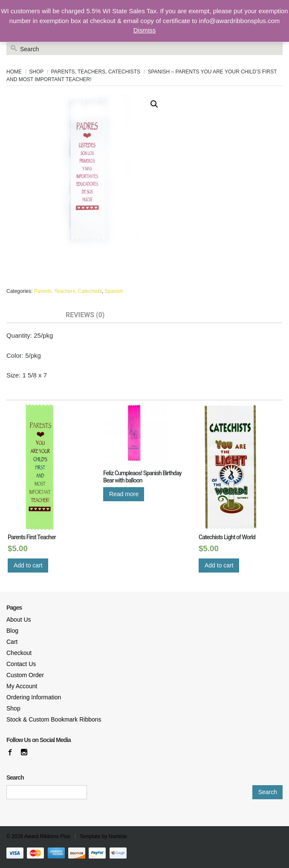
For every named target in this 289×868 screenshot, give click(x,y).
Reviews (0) (85, 315)
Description (28, 315)
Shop (36, 72)
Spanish (114, 291)
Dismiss (145, 30)
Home (14, 72)
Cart (12, 642)
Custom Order (25, 675)
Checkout (19, 653)
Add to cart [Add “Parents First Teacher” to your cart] (28, 565)
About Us (19, 620)
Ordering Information (34, 697)
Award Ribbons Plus (47, 836)
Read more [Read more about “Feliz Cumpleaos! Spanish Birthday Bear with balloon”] (124, 494)
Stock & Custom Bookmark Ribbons (54, 719)
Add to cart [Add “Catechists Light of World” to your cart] (219, 565)
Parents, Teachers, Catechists (96, 72)
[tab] (28, 316)
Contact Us (21, 664)
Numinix (118, 836)
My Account (22, 686)
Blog (12, 631)
